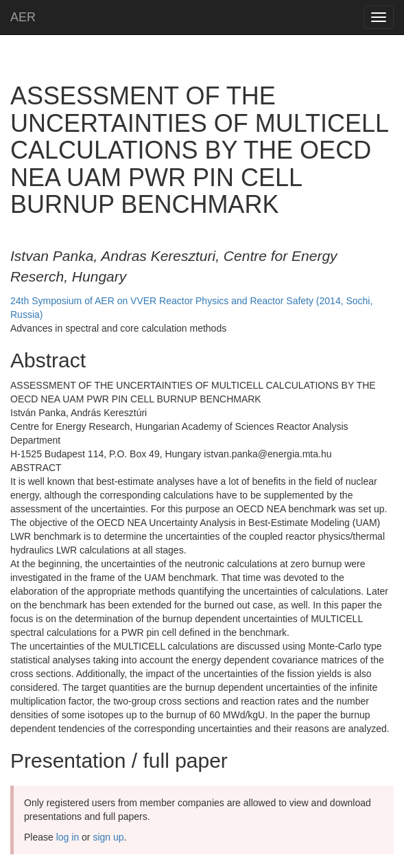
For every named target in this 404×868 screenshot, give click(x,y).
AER (23, 17)
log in (68, 837)
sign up (108, 837)
